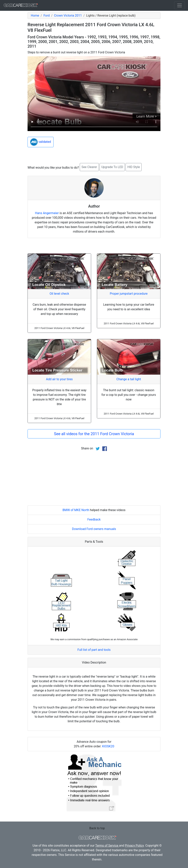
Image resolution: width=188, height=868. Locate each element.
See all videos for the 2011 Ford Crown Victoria (94, 434)
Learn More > (146, 116)
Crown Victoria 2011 (68, 16)
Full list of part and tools (94, 650)
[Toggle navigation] (180, 5)
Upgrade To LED (112, 167)
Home (35, 16)
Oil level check (59, 294)
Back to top (97, 828)
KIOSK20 (108, 746)
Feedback (94, 519)
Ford (47, 16)
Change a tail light (129, 379)
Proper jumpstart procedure (129, 294)
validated (41, 142)
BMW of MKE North (76, 510)
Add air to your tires (59, 379)
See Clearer (89, 167)
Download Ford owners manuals (94, 529)
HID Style (134, 167)
